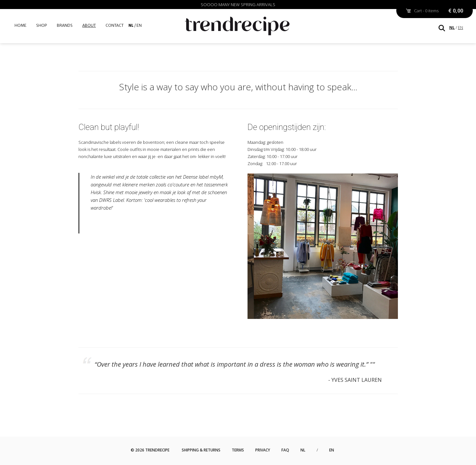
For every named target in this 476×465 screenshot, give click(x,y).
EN (461, 27)
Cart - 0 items (439, 11)
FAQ (285, 450)
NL (452, 27)
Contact (115, 25)
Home (20, 25)
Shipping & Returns (201, 450)
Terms (238, 450)
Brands (65, 25)
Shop (42, 25)
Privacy (263, 450)
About (89, 25)
